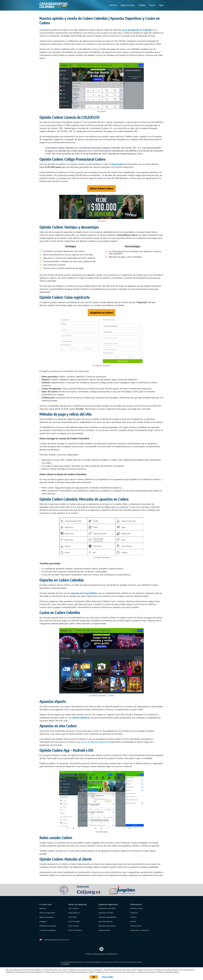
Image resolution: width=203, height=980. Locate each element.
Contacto (134, 913)
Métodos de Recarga (48, 926)
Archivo (133, 917)
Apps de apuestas (47, 917)
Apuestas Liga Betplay (107, 917)
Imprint (133, 921)
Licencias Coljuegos (48, 930)
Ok (94, 977)
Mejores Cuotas (128, 5)
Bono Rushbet (74, 921)
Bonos (152, 5)
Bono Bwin (73, 917)
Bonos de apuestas (47, 913)
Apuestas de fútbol (106, 913)
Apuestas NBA (104, 930)
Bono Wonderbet (75, 930)
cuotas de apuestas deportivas (95, 742)
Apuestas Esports (105, 921)
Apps (161, 5)
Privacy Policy (136, 926)
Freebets (43, 921)
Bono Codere (74, 908)
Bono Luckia (73, 926)
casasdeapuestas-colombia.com (57, 940)
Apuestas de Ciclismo (107, 926)
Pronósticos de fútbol (107, 908)
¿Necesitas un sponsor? (140, 930)
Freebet (142, 5)
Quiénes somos (137, 908)
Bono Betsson (74, 913)
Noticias (113, 5)
